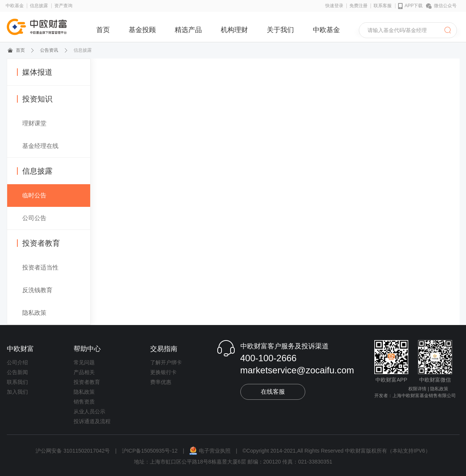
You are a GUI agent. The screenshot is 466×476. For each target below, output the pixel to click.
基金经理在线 (40, 146)
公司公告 (34, 218)
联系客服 (383, 6)
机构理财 (234, 30)
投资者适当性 (40, 267)
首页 (103, 30)
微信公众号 (441, 6)
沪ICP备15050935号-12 (150, 451)
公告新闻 (17, 372)
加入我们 (17, 392)
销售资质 (84, 402)
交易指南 (164, 349)
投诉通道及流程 (92, 421)
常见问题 (84, 362)
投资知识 (35, 99)
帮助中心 (87, 349)
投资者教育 (38, 243)
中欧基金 (15, 6)
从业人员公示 (89, 411)
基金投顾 (142, 30)
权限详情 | (418, 389)
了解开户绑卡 (166, 362)
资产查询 (63, 6)
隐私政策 (34, 313)
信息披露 (39, 6)
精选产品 (188, 30)
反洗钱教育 (37, 290)
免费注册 (358, 6)
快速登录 (334, 6)
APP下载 (411, 6)
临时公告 (34, 195)
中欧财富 (20, 349)
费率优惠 (161, 382)
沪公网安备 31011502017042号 (73, 451)
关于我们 (280, 30)
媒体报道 (35, 72)
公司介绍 (17, 362)
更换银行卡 (163, 372)
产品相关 (84, 372)
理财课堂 (34, 123)
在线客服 (273, 392)
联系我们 (17, 382)
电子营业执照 (211, 451)
